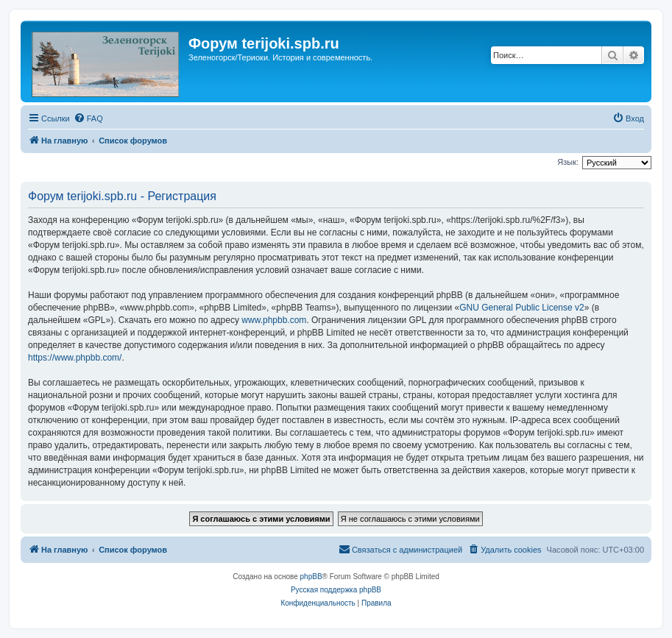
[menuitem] (88, 118)
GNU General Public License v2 (521, 308)
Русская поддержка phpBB (336, 590)
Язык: (568, 162)
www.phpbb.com (274, 320)
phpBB (311, 577)
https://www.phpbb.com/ (75, 358)
